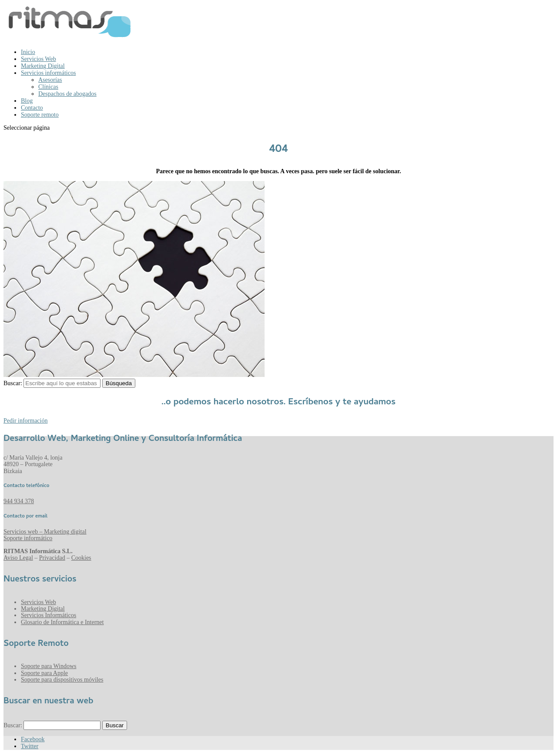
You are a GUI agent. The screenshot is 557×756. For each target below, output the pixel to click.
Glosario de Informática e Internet (62, 622)
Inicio (28, 52)
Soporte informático (28, 538)
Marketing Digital (43, 66)
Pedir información (25, 421)
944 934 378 (19, 501)
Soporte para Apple (44, 673)
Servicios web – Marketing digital (45, 532)
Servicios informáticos (48, 73)
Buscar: (13, 383)
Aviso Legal (18, 558)
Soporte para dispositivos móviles (62, 680)
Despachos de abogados (67, 94)
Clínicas (48, 87)
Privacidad (52, 558)
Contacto (32, 108)
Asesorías (50, 80)
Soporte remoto (40, 115)
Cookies (81, 558)
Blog (27, 101)
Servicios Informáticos (49, 615)
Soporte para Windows (49, 666)
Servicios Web (39, 59)
